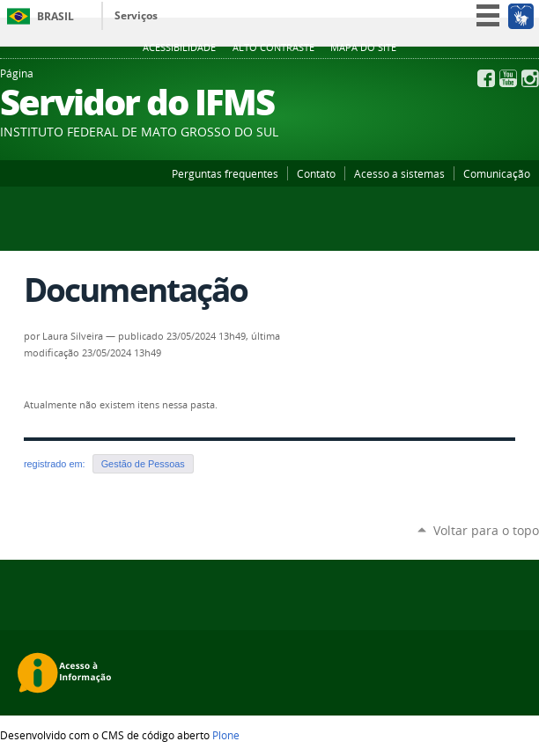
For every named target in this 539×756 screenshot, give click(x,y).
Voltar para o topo (486, 530)
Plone (226, 735)
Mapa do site (363, 48)
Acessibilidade (179, 48)
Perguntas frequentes (225, 173)
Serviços (136, 15)
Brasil (55, 16)
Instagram (530, 78)
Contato (316, 173)
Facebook (486, 78)
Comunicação (497, 173)
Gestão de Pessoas (143, 464)
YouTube (508, 78)
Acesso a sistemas (399, 173)
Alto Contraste (273, 48)
